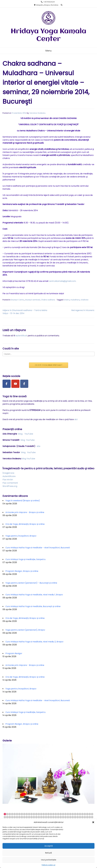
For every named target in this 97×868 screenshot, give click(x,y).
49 (32, 817)
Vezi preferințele (49, 860)
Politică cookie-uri (48, 865)
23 (58, 814)
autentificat (21, 336)
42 (15, 817)
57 (51, 817)
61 (61, 817)
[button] (93, 822)
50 (34, 817)
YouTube (29, 434)
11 (29, 814)
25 (63, 814)
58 (53, 817)
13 (34, 814)
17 (44, 814)
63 (65, 817)
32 (80, 814)
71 (85, 817)
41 (12, 817)
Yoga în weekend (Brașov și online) (23, 501)
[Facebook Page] (7, 384)
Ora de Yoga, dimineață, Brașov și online (25, 524)
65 (70, 817)
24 (61, 814)
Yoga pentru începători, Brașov (21, 536)
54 (44, 817)
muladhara (75, 300)
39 (7, 817)
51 (36, 817)
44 (19, 817)
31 (78, 814)
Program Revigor (14, 653)
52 (39, 817)
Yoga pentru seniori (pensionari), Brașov (25, 630)
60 (58, 817)
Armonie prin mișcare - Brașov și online (25, 512)
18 (46, 814)
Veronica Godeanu (37, 113)
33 (82, 814)
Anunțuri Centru (18, 300)
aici (76, 419)
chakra (67, 300)
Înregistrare (8, 473)
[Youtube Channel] (15, 384)
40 (10, 817)
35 (87, 814)
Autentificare (9, 476)
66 (73, 817)
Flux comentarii (10, 483)
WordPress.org (10, 486)
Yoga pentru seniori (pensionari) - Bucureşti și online (31, 583)
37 (92, 814)
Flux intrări (8, 480)
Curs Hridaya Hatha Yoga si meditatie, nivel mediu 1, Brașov (34, 595)
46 (24, 817)
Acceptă (49, 846)
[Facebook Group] (24, 384)
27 (68, 814)
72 (87, 817)
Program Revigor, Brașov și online (22, 571)
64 (68, 817)
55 (46, 817)
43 (17, 817)
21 (53, 814)
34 (85, 814)
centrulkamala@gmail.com (62, 281)
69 (80, 817)
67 (75, 817)
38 (5, 817)
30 (75, 814)
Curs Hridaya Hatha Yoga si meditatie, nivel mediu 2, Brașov (34, 642)
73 (90, 817)
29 (73, 814)
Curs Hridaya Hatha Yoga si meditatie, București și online (33, 606)
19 (48, 814)
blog (20, 434)
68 (78, 817)
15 (39, 814)
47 (27, 817)
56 (48, 817)
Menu (48, 51)
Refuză (48, 853)
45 (22, 817)
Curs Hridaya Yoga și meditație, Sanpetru (25, 559)
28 (70, 814)
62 (63, 817)
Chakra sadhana (48, 300)
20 (51, 814)
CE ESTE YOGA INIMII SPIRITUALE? (49, 365)
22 (56, 814)
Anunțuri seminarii (33, 300)
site (39, 446)
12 (32, 814)
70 (82, 817)
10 (27, 814)
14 (36, 814)
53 (41, 817)
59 (56, 817)
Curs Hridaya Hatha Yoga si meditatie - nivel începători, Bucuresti (38, 548)
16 (41, 814)
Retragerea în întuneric (83, 310)
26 (65, 814)
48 (29, 817)
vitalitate (84, 300)
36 (90, 814)
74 (92, 817)
